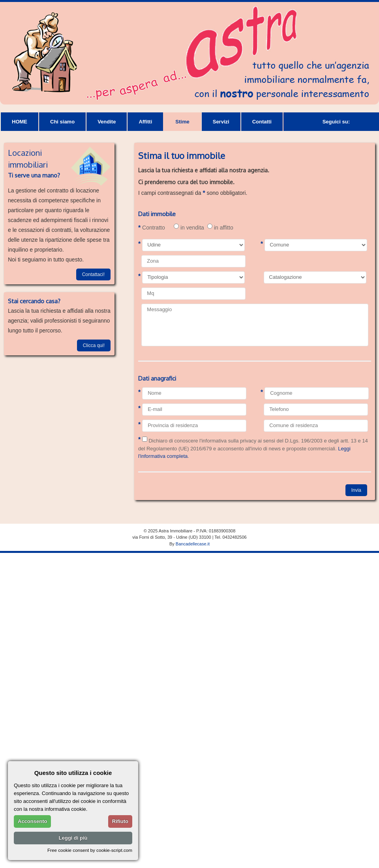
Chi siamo (62, 122)
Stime (182, 122)
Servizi (221, 122)
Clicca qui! (94, 345)
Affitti (145, 122)
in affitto (220, 227)
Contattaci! (93, 274)
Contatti (262, 122)
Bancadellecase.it (193, 544)
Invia (356, 490)
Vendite (107, 122)
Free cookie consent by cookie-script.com (90, 850)
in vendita (189, 227)
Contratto (152, 228)
